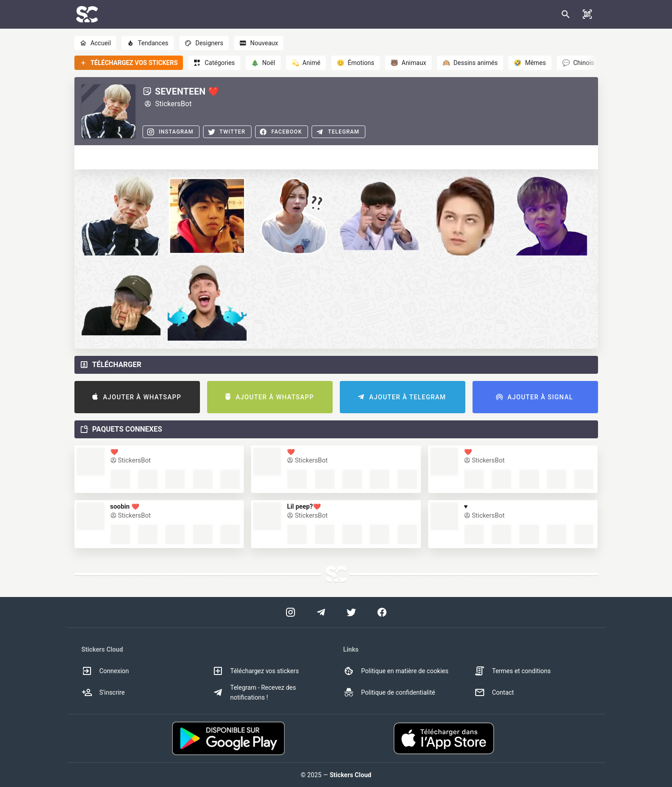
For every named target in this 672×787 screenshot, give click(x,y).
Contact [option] (494, 692)
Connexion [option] (105, 671)
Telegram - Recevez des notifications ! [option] (254, 692)
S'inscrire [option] (103, 692)
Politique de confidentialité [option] (389, 692)
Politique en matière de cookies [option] (396, 671)
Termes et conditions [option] (513, 671)
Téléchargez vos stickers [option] (256, 671)
